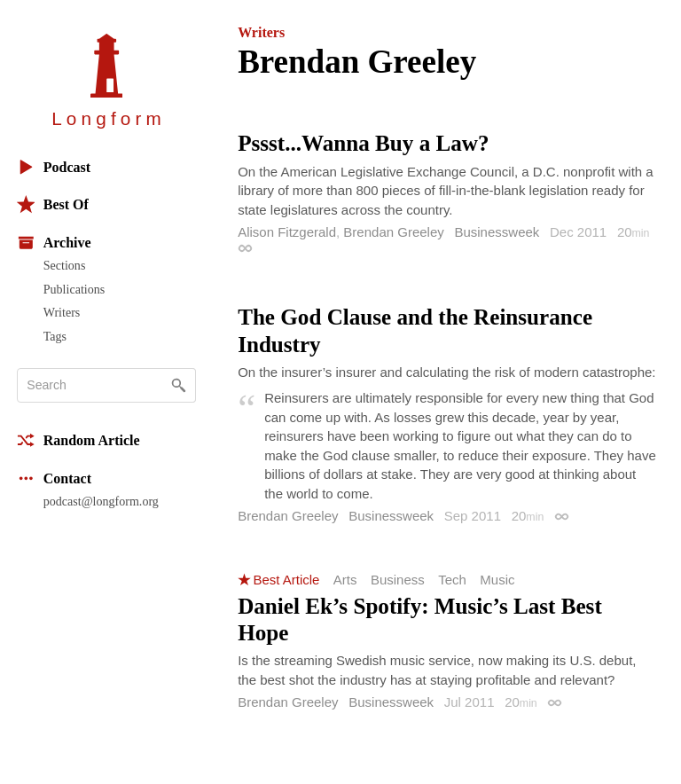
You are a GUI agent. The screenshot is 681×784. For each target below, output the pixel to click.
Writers (62, 312)
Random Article (78, 440)
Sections (65, 265)
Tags (55, 336)
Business (398, 580)
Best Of (53, 204)
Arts (345, 580)
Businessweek (497, 232)
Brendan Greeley (393, 232)
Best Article (286, 580)
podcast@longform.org (101, 501)
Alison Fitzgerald (287, 232)
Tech (452, 580)
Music (497, 580)
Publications (74, 289)
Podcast (54, 167)
